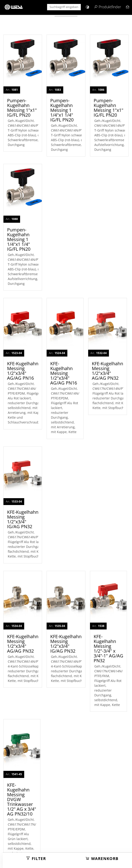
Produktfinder (110, 7)
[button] (87, 7)
